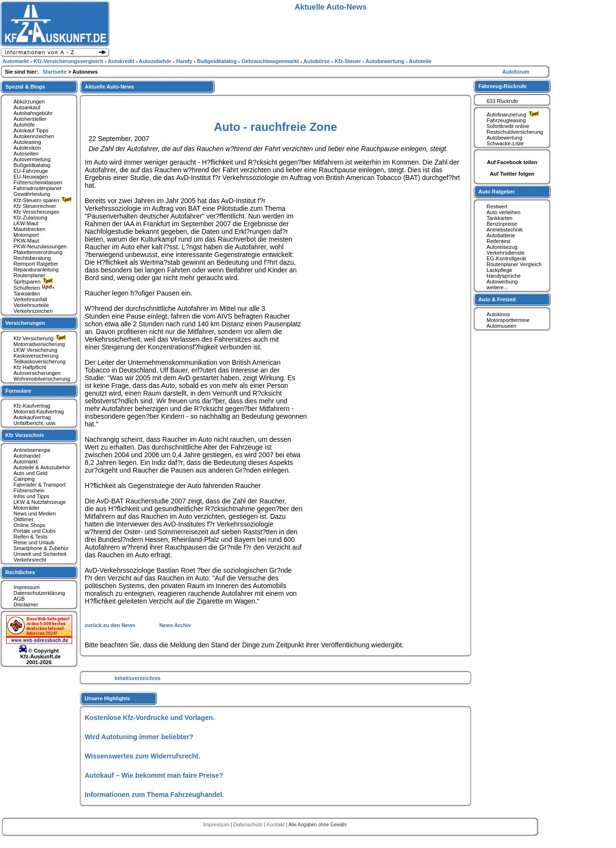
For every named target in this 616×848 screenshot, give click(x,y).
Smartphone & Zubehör (41, 548)
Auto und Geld (30, 473)
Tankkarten (500, 218)
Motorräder (26, 508)
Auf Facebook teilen (512, 162)
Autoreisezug (502, 247)
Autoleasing (27, 142)
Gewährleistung (32, 194)
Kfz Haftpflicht (30, 367)
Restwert (497, 206)
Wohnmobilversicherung (42, 379)
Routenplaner (29, 275)
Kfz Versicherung (41, 338)
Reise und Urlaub (34, 542)
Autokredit (122, 61)
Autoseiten (26, 154)
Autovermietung (32, 159)
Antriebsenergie (32, 450)
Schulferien (34, 288)
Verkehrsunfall (30, 299)
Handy (185, 61)
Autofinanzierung (514, 115)
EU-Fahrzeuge (31, 171)
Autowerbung (502, 282)
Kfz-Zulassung (30, 218)
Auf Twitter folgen (512, 174)
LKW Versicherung (35, 350)
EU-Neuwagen (31, 177)
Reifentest (499, 241)
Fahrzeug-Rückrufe (502, 86)
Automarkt (26, 462)
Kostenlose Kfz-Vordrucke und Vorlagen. (150, 718)
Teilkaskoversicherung (39, 361)
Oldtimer (24, 519)
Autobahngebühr (33, 113)
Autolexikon (27, 148)
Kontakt (276, 824)
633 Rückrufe (502, 101)
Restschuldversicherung (515, 132)
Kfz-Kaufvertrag (32, 406)
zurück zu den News (111, 625)
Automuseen (501, 326)
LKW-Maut (26, 223)
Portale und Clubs (34, 531)
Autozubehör (156, 61)
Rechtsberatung (32, 258)
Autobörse (317, 61)
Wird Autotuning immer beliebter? (139, 737)
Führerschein (29, 490)
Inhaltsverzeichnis (137, 678)
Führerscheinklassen (38, 182)
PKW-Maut (26, 241)
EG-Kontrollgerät (506, 258)
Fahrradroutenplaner (38, 188)
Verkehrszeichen (33, 311)
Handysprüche (504, 276)
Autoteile (420, 61)
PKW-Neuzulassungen (40, 246)
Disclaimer (26, 604)
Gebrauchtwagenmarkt (271, 61)
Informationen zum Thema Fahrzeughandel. (154, 795)
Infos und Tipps (32, 496)
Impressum (26, 587)
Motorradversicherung (39, 344)
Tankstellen (27, 294)
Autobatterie (501, 235)
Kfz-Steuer (348, 61)
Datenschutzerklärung (39, 593)
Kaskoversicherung (36, 356)
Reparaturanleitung (36, 270)
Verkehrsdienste (506, 253)
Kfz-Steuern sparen (44, 200)
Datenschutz (249, 824)
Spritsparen (34, 282)
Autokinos (498, 314)
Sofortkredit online (508, 126)
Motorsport (26, 235)
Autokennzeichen (34, 136)
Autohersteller (30, 119)
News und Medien (35, 514)
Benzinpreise (502, 224)
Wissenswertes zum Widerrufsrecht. (142, 756)
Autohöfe (24, 125)
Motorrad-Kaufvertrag (39, 411)
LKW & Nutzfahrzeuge (40, 502)
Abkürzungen (29, 102)
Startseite (55, 72)
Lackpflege (499, 270)
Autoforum (516, 72)
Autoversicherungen (37, 373)
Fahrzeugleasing (506, 120)
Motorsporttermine (508, 320)
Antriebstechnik (505, 230)
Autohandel (27, 456)
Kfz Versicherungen (36, 212)
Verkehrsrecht (30, 560)
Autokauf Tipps (31, 130)
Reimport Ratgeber (36, 264)
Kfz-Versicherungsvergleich (69, 61)
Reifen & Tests (31, 537)
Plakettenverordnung (38, 252)
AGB (19, 599)
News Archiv (175, 625)
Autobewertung (504, 138)
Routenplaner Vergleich (514, 264)
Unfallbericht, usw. (35, 423)
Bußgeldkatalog (32, 165)
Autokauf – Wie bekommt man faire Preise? (154, 775)
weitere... (497, 287)
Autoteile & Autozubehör (42, 467)
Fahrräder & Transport (39, 485)
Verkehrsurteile (31, 305)
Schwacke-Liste (505, 143)
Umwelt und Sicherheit (40, 554)
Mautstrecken (29, 229)
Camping (24, 479)
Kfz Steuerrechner (35, 206)
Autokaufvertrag (32, 417)
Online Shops (29, 525)
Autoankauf (27, 107)
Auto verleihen (503, 212)
